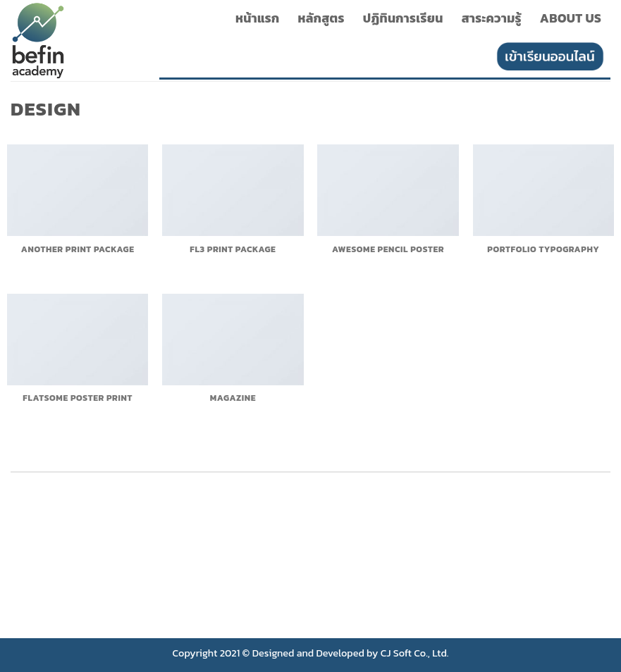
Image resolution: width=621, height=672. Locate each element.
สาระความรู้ (492, 18)
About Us (571, 18)
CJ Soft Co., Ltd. (415, 653)
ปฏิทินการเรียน (403, 18)
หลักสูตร (321, 18)
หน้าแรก (258, 18)
